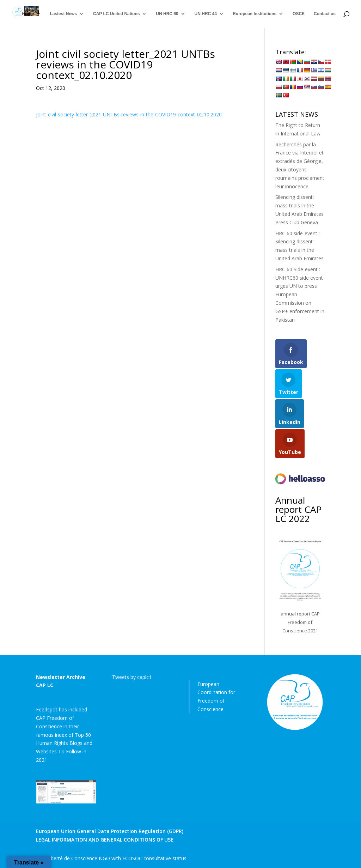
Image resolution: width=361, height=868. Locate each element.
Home (28, 14)
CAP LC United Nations (116, 14)
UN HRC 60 (167, 14)
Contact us (325, 14)
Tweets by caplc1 (132, 677)
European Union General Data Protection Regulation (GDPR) (110, 831)
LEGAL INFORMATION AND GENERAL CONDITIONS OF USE (105, 840)
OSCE (299, 14)
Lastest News (63, 14)
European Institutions (255, 14)
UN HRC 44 (206, 14)
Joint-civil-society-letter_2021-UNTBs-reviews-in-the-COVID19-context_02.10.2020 (129, 114)
